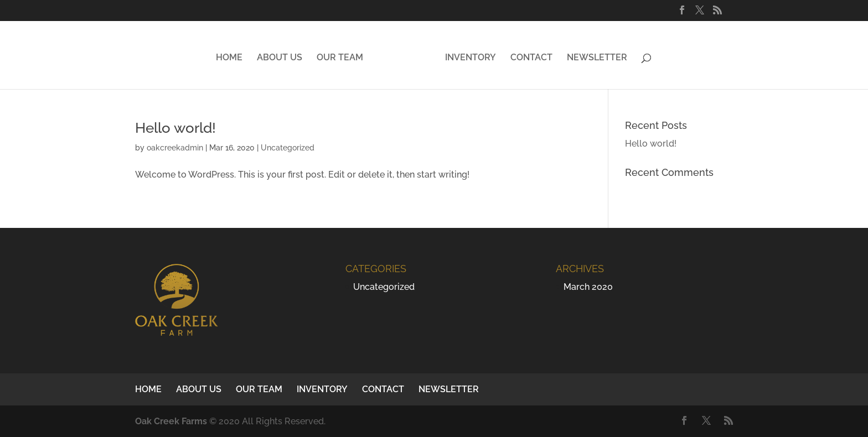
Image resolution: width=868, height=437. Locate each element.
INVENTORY (471, 58)
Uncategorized (288, 148)
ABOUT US (280, 58)
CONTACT (531, 58)
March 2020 (588, 287)
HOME (229, 58)
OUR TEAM (340, 58)
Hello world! (175, 128)
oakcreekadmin (175, 148)
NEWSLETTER (597, 58)
